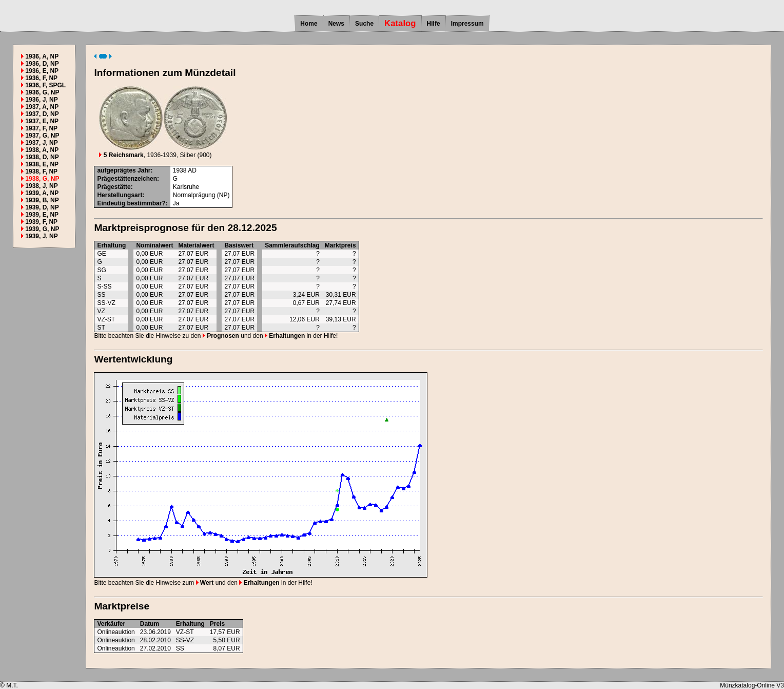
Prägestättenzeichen (127, 179)
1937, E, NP (42, 121)
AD (192, 170)
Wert (205, 583)
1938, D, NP (42, 157)
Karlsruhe (186, 187)
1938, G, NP (42, 179)
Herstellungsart (120, 195)
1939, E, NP (42, 215)
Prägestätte (114, 187)
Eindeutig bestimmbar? (131, 203)
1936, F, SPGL (45, 85)
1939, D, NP (42, 207)
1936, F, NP (41, 78)
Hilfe (434, 24)
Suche (364, 24)
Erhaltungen (285, 336)
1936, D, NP (42, 64)
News (336, 24)
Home (309, 24)
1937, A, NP (42, 107)
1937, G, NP (42, 136)
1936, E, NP (42, 71)
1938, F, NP (41, 171)
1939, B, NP (42, 200)
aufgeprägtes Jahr (124, 170)
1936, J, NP (41, 100)
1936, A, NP (42, 56)
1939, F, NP (41, 222)
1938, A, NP (42, 150)
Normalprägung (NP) (201, 195)
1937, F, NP (41, 128)
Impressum (467, 24)
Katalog (400, 23)
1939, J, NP (41, 236)
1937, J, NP (41, 143)
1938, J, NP (41, 186)
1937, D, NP (42, 114)
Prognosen (221, 336)
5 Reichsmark (121, 155)
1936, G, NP (42, 92)
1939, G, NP (42, 229)
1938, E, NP (42, 164)
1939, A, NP (42, 193)
